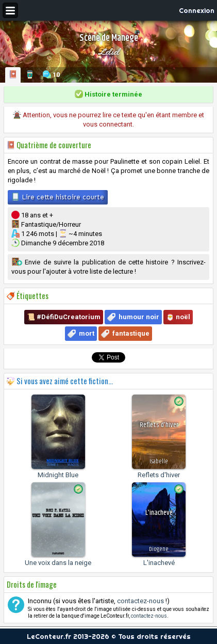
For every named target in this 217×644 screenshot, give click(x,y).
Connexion (197, 10)
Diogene (159, 549)
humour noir (139, 317)
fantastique (131, 333)
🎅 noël (178, 317)
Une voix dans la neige (58, 563)
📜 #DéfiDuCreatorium (64, 317)
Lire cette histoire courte (58, 197)
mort (87, 333)
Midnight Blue (58, 475)
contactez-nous (140, 601)
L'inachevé (159, 563)
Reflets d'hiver (159, 475)
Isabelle (159, 461)
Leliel (109, 52)
